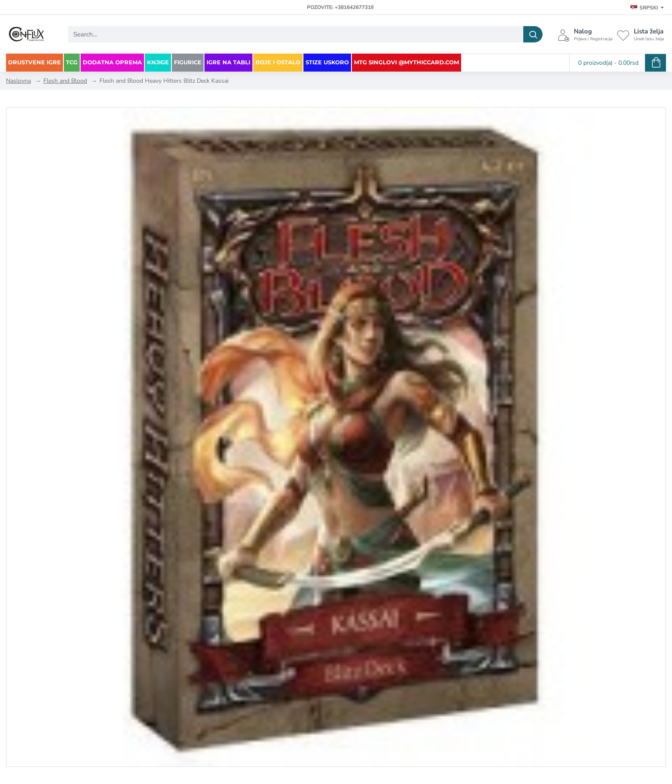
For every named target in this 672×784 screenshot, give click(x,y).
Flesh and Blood (65, 81)
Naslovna (18, 81)
